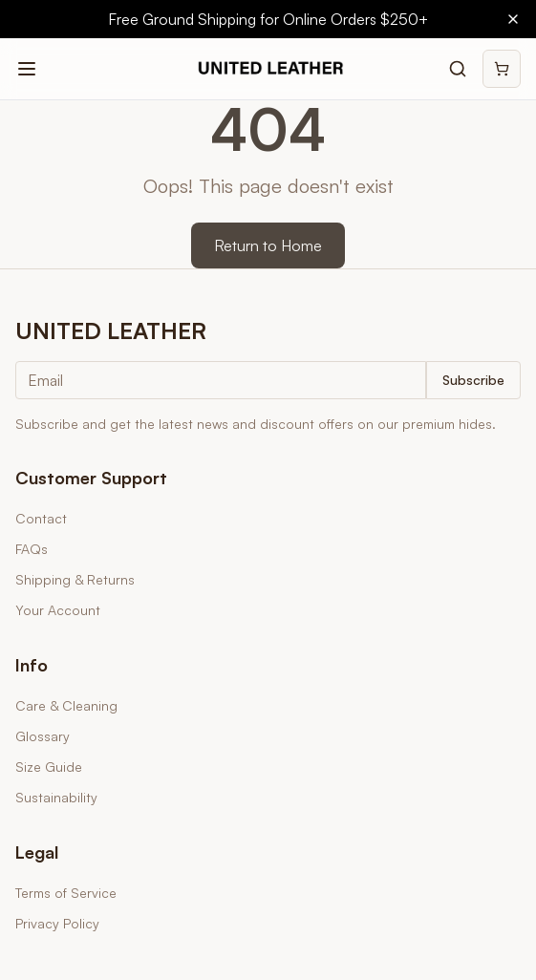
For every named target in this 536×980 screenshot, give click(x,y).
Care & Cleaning (66, 705)
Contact (41, 518)
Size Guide (49, 767)
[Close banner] (513, 19)
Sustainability (56, 797)
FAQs (32, 549)
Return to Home (268, 245)
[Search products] (458, 69)
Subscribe (473, 380)
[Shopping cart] (502, 69)
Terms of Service (66, 893)
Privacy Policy (57, 923)
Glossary (43, 736)
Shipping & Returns (75, 579)
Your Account (58, 610)
